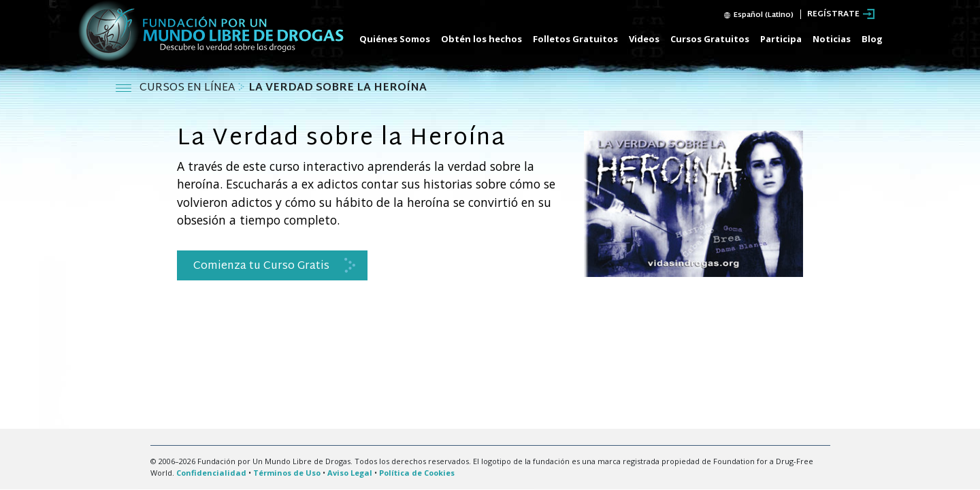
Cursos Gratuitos (710, 39)
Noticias (832, 39)
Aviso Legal (350, 473)
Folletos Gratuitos (575, 39)
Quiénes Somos (395, 39)
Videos (644, 39)
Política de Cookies (417, 473)
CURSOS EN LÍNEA (189, 88)
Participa (781, 39)
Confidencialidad (211, 473)
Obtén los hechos (481, 39)
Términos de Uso (287, 473)
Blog (872, 39)
